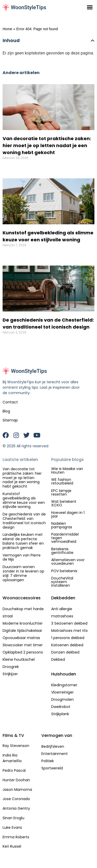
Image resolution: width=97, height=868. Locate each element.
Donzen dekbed (65, 652)
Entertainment (55, 754)
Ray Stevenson (16, 746)
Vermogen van (57, 735)
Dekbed (58, 659)
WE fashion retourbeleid (62, 481)
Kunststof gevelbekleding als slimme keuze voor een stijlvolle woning (24, 500)
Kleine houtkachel (19, 659)
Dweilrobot (61, 707)
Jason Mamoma (17, 790)
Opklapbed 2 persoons (23, 652)
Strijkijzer (10, 674)
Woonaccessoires (22, 598)
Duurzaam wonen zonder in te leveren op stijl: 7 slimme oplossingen (23, 573)
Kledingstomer (64, 685)
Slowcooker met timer (23, 645)
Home (7, 29)
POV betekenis (64, 571)
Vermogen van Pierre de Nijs (22, 557)
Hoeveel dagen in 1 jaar (68, 514)
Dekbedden (63, 598)
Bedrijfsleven (53, 746)
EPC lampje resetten (61, 492)
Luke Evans (12, 827)
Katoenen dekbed (67, 645)
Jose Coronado (16, 799)
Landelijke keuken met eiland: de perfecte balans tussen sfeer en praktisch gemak (23, 541)
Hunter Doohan (16, 780)
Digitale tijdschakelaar (22, 631)
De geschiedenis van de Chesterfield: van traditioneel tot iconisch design (24, 521)
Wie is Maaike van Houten (67, 471)
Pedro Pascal (14, 770)
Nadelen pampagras (62, 525)
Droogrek (11, 667)
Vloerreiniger (62, 692)
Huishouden (64, 674)
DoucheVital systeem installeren (62, 582)
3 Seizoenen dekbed (69, 623)
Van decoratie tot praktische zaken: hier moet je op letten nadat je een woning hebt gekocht (47, 145)
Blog (6, 411)
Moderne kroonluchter (23, 623)
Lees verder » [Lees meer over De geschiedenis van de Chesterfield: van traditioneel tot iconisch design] (15, 341)
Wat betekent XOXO (64, 503)
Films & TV (13, 735)
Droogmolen (62, 699)
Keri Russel (12, 846)
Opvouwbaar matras (21, 638)
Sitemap (10, 420)
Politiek (48, 761)
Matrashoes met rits (69, 631)
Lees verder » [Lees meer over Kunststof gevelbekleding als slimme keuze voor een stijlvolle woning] (15, 253)
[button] (90, 7)
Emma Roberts (16, 837)
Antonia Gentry (16, 808)
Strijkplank (60, 714)
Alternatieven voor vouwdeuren (68, 562)
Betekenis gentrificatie (62, 551)
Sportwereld (52, 768)
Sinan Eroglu (13, 818)
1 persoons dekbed (68, 638)
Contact (10, 402)
